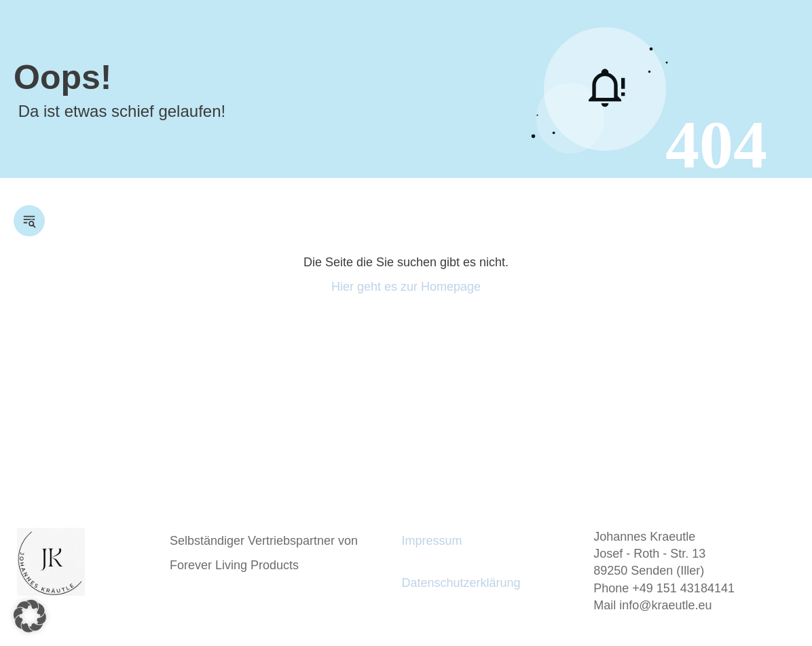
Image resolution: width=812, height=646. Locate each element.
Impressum (431, 541)
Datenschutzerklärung (461, 583)
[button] (30, 616)
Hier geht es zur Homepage (406, 287)
